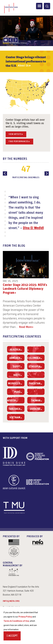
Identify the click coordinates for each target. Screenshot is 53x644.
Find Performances (19, 142)
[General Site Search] (47, 6)
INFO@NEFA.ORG (11, 601)
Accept (13, 636)
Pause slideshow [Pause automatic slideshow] (6, 40)
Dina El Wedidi (33, 228)
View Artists (15, 134)
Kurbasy (6, 43)
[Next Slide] (16, 40)
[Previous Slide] (11, 40)
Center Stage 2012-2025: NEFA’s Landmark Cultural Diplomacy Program (25, 289)
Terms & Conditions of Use (16, 621)
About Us (23, 66)
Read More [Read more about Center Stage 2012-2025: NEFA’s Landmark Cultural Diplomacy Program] (25, 327)
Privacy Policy (25, 617)
